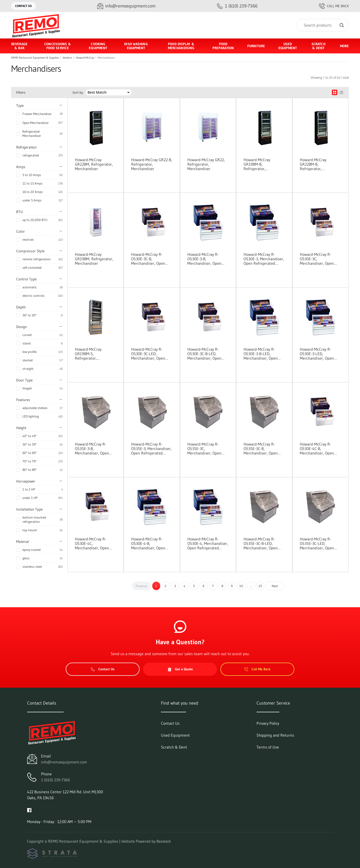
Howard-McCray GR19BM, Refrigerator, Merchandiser (94, 259)
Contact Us (24, 6)
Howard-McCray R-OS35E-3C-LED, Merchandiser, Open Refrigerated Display (317, 543)
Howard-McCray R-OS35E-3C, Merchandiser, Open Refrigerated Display (205, 449)
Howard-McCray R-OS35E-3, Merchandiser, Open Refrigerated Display (151, 449)
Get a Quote (180, 669)
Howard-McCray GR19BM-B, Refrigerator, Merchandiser (257, 164)
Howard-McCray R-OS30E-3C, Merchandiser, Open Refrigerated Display (317, 259)
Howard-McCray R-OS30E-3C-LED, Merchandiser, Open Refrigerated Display (149, 354)
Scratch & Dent (318, 46)
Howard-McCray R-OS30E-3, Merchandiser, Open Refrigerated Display (264, 259)
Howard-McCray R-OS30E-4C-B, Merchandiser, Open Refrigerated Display (317, 449)
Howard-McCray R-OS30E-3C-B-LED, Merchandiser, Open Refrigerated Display (205, 354)
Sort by (78, 93)
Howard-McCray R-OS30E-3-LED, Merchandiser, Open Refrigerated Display (317, 354)
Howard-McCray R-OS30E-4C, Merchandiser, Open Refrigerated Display (92, 543)
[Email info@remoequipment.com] (126, 6)
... (251, 586)
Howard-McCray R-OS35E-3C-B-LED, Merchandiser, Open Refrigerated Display (261, 543)
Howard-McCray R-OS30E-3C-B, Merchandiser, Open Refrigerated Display (149, 259)
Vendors (67, 58)
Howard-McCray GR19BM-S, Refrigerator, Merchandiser (88, 354)
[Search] (322, 25)
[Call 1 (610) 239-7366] (237, 6)
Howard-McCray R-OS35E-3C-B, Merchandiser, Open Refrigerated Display (261, 449)
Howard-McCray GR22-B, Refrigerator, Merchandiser (152, 164)
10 (241, 586)
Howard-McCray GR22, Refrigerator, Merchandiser (206, 164)
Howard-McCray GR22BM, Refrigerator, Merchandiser (94, 164)
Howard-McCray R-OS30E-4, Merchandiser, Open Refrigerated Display (208, 543)
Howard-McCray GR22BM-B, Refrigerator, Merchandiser (313, 164)
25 (260, 586)
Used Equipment (288, 46)
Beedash (164, 841)
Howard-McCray (85, 58)
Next (275, 586)
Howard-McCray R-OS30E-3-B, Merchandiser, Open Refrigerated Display (205, 259)
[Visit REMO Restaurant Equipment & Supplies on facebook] (29, 810)
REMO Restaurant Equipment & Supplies (35, 58)
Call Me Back (334, 6)
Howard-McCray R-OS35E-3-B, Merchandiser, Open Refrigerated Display (92, 449)
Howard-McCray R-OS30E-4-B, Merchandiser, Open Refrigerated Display (149, 543)
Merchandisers (106, 58)
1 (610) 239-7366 (55, 780)
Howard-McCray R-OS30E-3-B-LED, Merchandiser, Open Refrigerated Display (261, 354)
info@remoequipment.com (64, 762)
